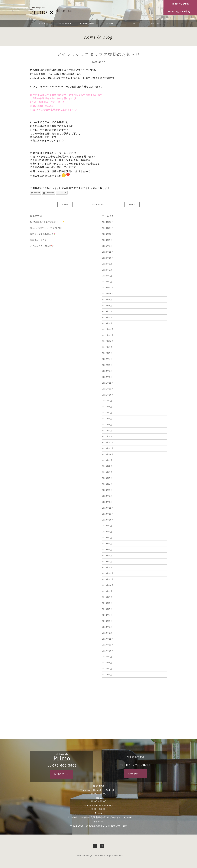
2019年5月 (107, 550)
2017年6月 (107, 675)
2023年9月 (107, 299)
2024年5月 (107, 270)
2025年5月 (107, 246)
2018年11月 (108, 579)
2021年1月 (107, 436)
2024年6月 (107, 264)
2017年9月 (107, 657)
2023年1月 (107, 323)
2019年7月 (107, 538)
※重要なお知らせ (39, 240)
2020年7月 (107, 466)
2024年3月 (107, 276)
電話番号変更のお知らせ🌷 (43, 234)
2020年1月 (107, 502)
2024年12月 (108, 252)
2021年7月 (107, 413)
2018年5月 (107, 609)
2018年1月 (107, 633)
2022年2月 (107, 371)
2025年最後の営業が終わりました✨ (48, 222)
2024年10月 (108, 258)
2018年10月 (108, 585)
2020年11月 (108, 448)
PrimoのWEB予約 (179, 4)
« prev (65, 204)
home (42, 24)
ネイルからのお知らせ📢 (42, 246)
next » (132, 204)
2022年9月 (107, 347)
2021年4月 (107, 419)
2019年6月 (107, 544)
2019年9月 (107, 526)
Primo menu (65, 24)
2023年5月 (107, 311)
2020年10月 (108, 454)
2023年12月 (108, 288)
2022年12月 (108, 329)
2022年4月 (107, 359)
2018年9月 (107, 591)
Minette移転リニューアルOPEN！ (47, 228)
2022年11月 (108, 335)
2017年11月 (108, 645)
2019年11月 (108, 514)
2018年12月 (108, 573)
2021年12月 (108, 383)
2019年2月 (107, 562)
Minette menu (87, 24)
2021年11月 (108, 389)
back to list (99, 204)
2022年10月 (108, 341)
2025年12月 (108, 222)
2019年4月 (107, 555)
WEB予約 (59, 774)
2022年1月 (107, 377)
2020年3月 (107, 490)
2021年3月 (107, 425)
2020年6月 (107, 472)
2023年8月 (107, 306)
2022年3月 (107, 365)
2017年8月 (107, 663)
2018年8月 (107, 597)
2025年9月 (107, 240)
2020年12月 (108, 442)
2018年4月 (107, 615)
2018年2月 (107, 627)
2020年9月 (107, 460)
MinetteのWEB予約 (179, 12)
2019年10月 (108, 520)
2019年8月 (107, 532)
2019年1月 (107, 567)
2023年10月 (108, 294)
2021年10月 (108, 395)
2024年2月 (107, 282)
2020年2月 (107, 496)
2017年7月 (107, 669)
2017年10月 (108, 651)
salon (132, 24)
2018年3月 (107, 621)
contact (155, 24)
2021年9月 (107, 401)
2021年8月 (107, 407)
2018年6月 (107, 603)
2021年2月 (107, 431)
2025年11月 (108, 228)
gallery (110, 24)
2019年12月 (108, 508)
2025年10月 (108, 234)
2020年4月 (107, 484)
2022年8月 (107, 353)
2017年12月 (108, 639)
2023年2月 (107, 317)
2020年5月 (107, 478)
